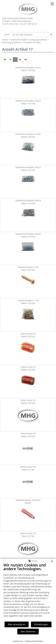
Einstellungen (41, 624)
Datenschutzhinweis (34, 641)
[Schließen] (52, 561)
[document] (28, 592)
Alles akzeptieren (17, 624)
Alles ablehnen (28, 631)
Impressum (18, 641)
